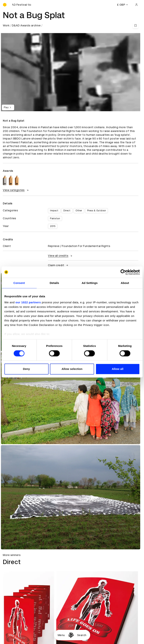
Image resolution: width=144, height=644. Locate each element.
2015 (53, 226)
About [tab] (125, 283)
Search (82, 635)
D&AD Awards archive (26, 25)
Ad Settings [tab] (90, 283)
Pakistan (55, 218)
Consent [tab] (19, 283)
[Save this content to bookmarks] (136, 25)
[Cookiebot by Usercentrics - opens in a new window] (123, 272)
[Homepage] (71, 635)
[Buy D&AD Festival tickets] (22, 5)
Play (8, 107)
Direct (67, 211)
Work (6, 25)
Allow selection (72, 369)
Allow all (118, 369)
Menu (61, 635)
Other (79, 211)
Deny (26, 369)
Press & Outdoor (97, 211)
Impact (54, 211)
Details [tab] (54, 283)
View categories (16, 190)
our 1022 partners (28, 302)
